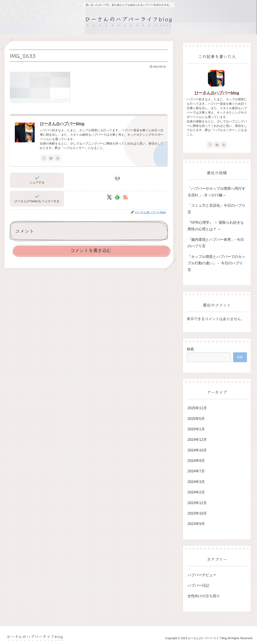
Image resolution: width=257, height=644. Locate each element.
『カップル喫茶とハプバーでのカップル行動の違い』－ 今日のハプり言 (216, 263)
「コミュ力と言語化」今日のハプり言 (216, 209)
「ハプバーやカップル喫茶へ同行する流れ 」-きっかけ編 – (216, 192)
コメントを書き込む (91, 250)
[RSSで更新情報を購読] (58, 158)
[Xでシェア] (117, 178)
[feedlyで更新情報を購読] (51, 158)
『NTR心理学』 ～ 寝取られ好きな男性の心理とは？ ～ (216, 226)
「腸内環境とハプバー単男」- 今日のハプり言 (216, 243)
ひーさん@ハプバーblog (62, 124)
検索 (190, 349)
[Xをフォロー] (44, 158)
